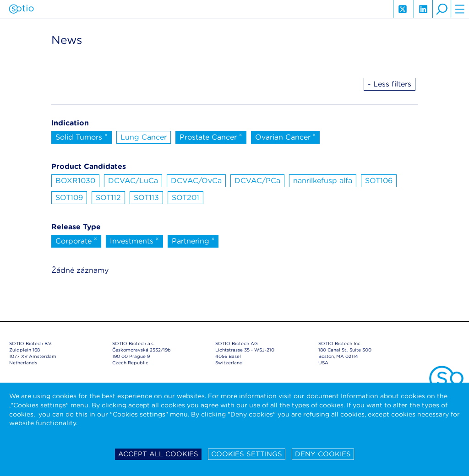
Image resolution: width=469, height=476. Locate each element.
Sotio (21, 9)
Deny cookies (323, 454)
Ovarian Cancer (286, 136)
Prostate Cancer (211, 136)
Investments (134, 240)
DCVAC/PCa (257, 181)
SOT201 (185, 197)
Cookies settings (247, 454)
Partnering (193, 240)
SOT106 (379, 181)
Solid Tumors (82, 136)
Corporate (76, 240)
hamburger (460, 9)
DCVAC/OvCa (196, 181)
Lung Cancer (144, 137)
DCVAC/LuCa (133, 181)
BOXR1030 (75, 181)
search (442, 9)
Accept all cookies (158, 454)
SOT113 (146, 197)
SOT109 (69, 197)
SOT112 (108, 197)
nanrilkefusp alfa (323, 181)
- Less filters (390, 84)
